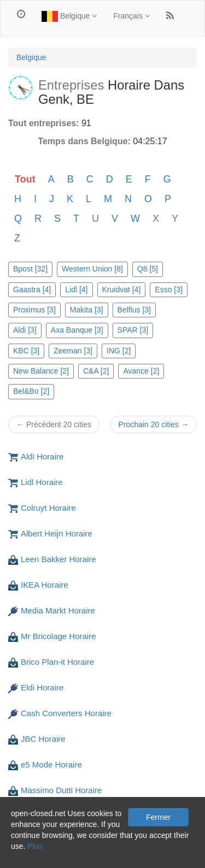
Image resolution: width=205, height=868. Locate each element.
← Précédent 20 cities (54, 424)
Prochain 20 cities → (154, 424)
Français (131, 16)
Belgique (69, 16)
